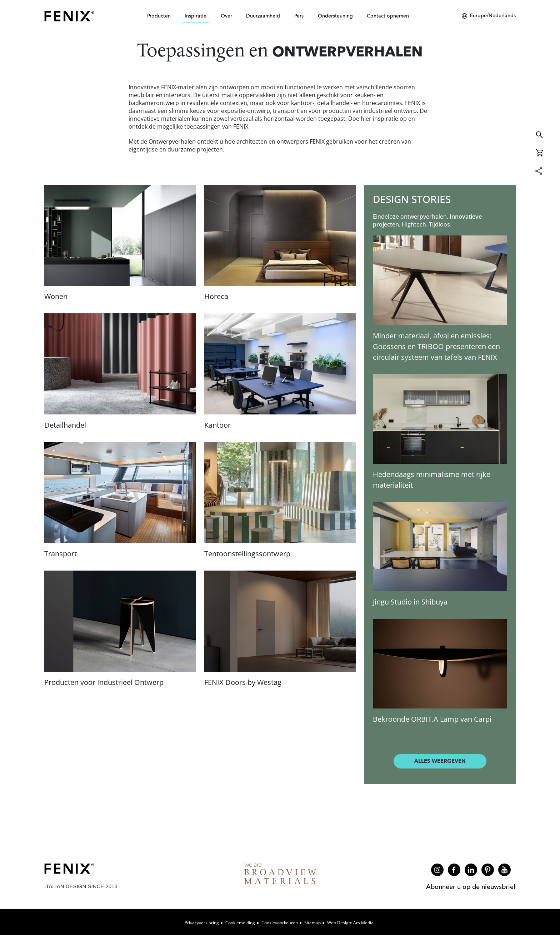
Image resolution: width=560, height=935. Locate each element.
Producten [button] (159, 16)
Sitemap (312, 923)
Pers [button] (299, 16)
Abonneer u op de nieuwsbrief (471, 887)
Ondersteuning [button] (335, 16)
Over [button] (226, 16)
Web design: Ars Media (350, 923)
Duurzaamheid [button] (263, 16)
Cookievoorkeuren (280, 923)
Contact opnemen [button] (388, 16)
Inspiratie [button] (196, 16)
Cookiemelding (240, 923)
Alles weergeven (440, 761)
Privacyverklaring (202, 923)
